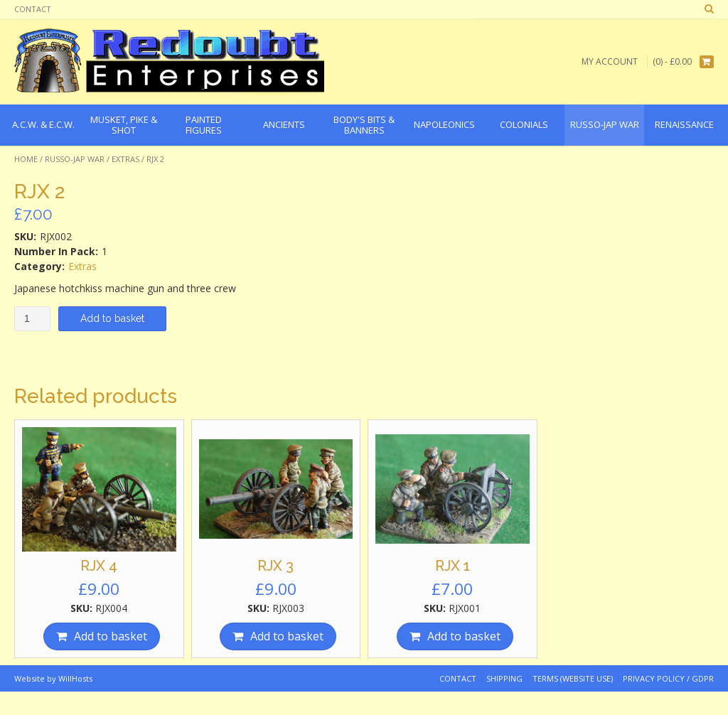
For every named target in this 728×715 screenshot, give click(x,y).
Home (26, 159)
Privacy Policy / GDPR (668, 678)
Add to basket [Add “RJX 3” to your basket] (287, 636)
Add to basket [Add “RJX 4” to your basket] (111, 636)
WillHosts (75, 678)
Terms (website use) (573, 678)
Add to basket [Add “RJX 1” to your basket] (464, 636)
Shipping (504, 678)
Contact (33, 9)
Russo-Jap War (75, 159)
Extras (125, 159)
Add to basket (112, 318)
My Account (610, 61)
